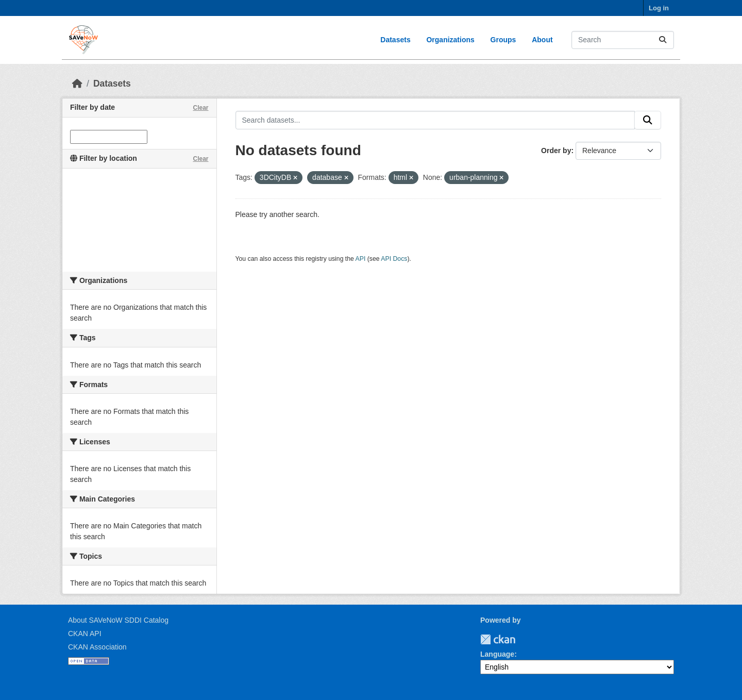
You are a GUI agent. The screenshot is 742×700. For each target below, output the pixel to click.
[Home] (77, 84)
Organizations (450, 40)
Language (497, 654)
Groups (503, 40)
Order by (556, 151)
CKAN (498, 639)
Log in (659, 8)
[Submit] (663, 40)
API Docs (394, 259)
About (542, 40)
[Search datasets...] (623, 40)
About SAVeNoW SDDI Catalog (118, 620)
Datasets (395, 40)
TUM (522, 639)
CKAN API (85, 634)
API (361, 259)
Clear (200, 108)
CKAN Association (97, 647)
